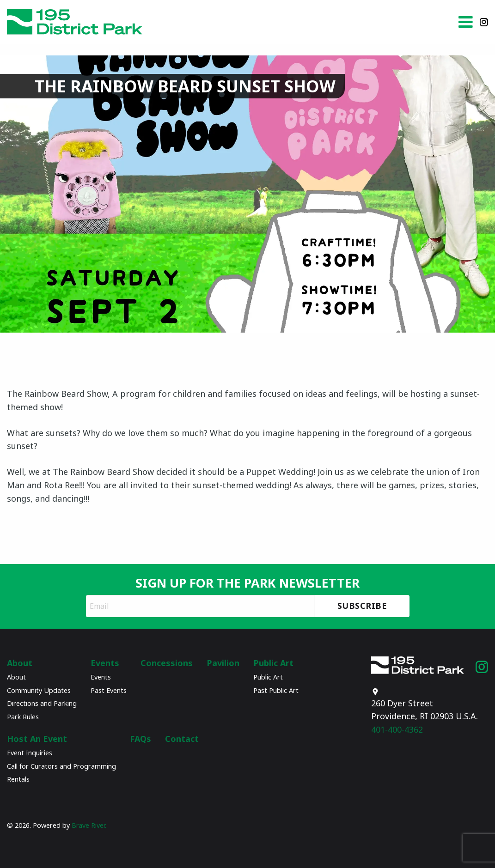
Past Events (109, 690)
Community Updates (39, 690)
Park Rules (23, 717)
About (20, 663)
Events (105, 663)
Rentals (18, 779)
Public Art (273, 663)
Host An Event (37, 739)
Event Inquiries (30, 753)
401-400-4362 (406, 719)
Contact (182, 739)
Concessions (167, 663)
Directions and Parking (42, 703)
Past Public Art (276, 690)
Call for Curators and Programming (61, 766)
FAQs (141, 739)
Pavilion (223, 663)
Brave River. (89, 825)
